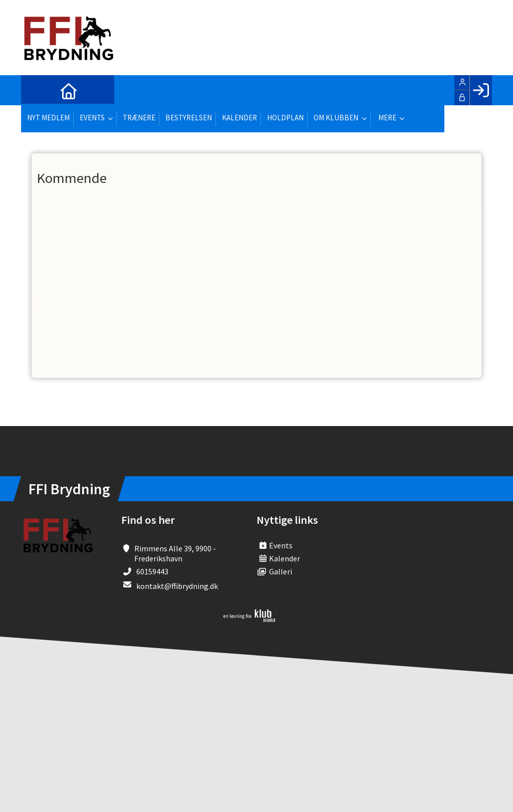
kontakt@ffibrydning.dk (177, 586)
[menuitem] (36, 90)
